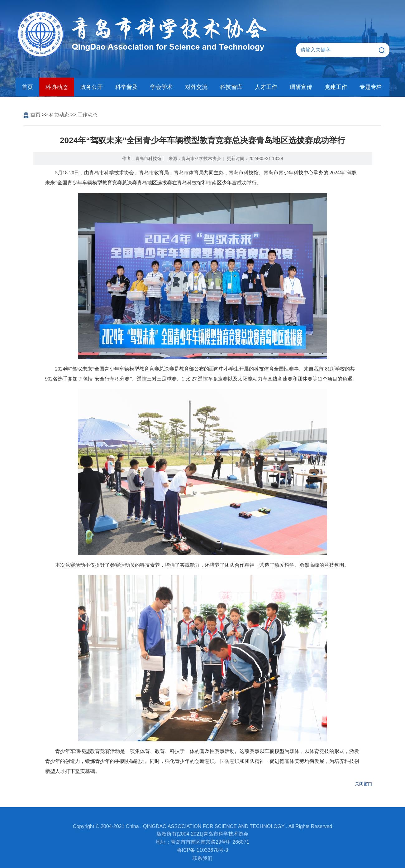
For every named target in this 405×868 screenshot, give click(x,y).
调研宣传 (301, 87)
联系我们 (202, 858)
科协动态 (57, 87)
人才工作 (266, 87)
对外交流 (196, 87)
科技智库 (231, 87)
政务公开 (92, 87)
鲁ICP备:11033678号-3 (203, 850)
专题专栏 (371, 87)
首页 (27, 87)
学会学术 (161, 87)
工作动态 (88, 115)
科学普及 (126, 87)
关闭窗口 (364, 784)
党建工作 (336, 87)
